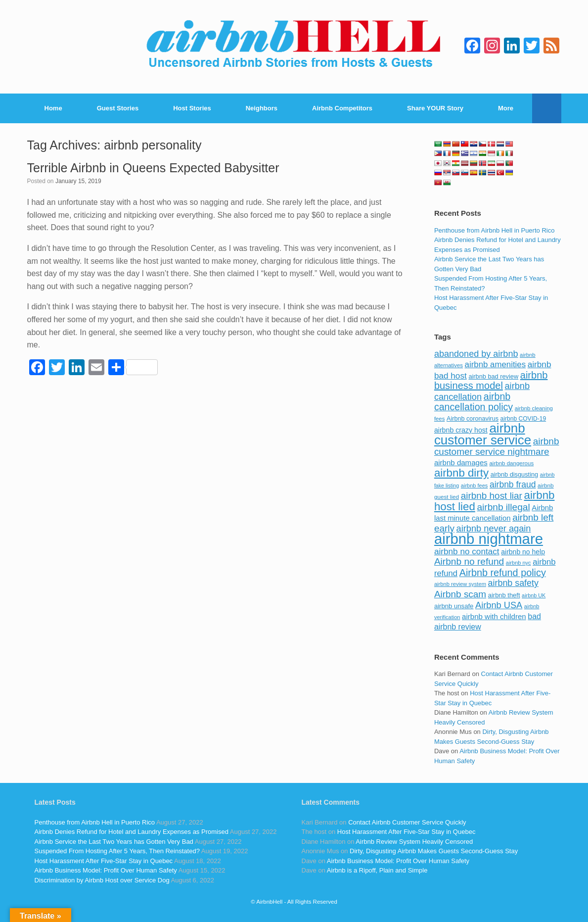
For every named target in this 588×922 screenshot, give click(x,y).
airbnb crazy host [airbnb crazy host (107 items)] (461, 430)
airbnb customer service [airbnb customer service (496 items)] (483, 434)
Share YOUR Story (435, 108)
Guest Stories (118, 108)
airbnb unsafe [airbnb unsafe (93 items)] (454, 606)
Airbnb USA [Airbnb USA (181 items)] (499, 605)
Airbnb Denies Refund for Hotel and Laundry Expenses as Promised (132, 832)
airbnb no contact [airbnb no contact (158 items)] (467, 551)
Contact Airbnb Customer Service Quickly (407, 822)
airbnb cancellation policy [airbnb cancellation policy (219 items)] (474, 402)
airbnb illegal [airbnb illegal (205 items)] (503, 507)
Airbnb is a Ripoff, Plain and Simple (377, 870)
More (506, 108)
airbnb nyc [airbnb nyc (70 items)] (519, 563)
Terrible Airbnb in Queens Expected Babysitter (153, 168)
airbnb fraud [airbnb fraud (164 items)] (513, 485)
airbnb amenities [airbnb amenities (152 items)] (495, 364)
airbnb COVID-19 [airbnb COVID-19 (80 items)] (523, 419)
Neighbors (262, 108)
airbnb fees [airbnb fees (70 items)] (474, 485)
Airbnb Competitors (342, 108)
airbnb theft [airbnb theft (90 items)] (504, 595)
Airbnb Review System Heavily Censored (414, 842)
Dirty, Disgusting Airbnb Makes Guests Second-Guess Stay (434, 851)
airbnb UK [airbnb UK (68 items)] (534, 595)
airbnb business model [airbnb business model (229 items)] (491, 381)
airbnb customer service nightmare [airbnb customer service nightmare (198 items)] (497, 447)
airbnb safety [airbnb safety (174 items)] (513, 583)
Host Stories (192, 108)
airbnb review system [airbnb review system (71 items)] (460, 584)
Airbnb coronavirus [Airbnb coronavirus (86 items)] (473, 419)
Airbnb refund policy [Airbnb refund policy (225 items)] (503, 573)
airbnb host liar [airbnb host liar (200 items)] (492, 496)
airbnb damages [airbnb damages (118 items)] (461, 462)
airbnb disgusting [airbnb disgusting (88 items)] (515, 474)
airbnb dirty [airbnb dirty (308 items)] (461, 473)
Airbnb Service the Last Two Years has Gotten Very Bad (114, 842)
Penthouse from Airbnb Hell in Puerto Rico (495, 230)
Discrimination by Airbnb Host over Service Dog (102, 880)
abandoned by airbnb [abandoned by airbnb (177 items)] (476, 354)
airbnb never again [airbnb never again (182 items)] (494, 528)
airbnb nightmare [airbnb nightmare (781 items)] (489, 539)
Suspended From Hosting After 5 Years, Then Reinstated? (117, 851)
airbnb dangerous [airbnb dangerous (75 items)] (511, 463)
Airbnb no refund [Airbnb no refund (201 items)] (469, 561)
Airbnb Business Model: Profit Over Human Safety (106, 870)
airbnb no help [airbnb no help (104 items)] (523, 552)
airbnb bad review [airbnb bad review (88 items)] (493, 376)
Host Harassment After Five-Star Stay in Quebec (104, 861)
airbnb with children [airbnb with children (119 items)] (494, 616)
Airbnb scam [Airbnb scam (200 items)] (460, 594)
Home (53, 108)
